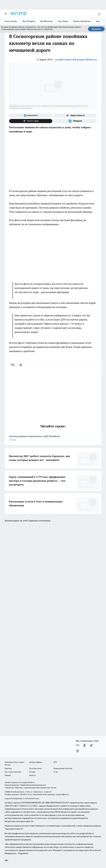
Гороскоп (8, 768)
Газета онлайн (11, 21)
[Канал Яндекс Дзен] (31, 121)
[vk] (13, 365)
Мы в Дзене (63, 21)
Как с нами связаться (13, 772)
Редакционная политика (63, 768)
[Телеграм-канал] (75, 121)
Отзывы (32, 772)
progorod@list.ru (63, 794)
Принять (96, 29)
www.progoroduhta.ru (26, 782)
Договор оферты (36, 762)
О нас (56, 772)
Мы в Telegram (29, 21)
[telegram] (22, 365)
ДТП (55, 762)
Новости (32, 775)
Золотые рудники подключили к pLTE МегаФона (53, 438)
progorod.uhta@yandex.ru (15, 798)
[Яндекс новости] (75, 115)
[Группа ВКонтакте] (31, 115)
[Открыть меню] (6, 14)
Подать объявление (82, 21)
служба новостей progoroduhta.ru (76, 59)
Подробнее (23, 853)
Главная (8, 775)
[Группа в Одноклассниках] (84, 745)
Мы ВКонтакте (47, 21)
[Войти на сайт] (99, 14)
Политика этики (35, 768)
